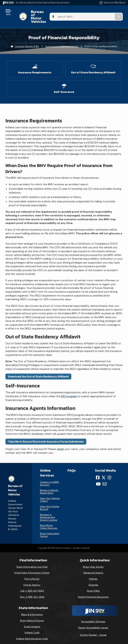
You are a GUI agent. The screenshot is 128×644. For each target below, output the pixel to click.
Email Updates (32, 617)
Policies (93, 570)
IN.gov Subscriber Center (50, 526)
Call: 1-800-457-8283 (32, 582)
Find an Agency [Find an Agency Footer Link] (32, 576)
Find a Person (32, 570)
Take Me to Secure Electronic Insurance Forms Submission (46, 432)
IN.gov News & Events (32, 611)
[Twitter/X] (104, 468)
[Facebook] (98, 468)
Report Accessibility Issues (93, 618)
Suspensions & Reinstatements (62, 37)
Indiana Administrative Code (32, 629)
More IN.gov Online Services (49, 518)
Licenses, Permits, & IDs (27, 37)
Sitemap (93, 576)
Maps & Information (32, 605)
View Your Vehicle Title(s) (50, 491)
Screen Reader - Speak (93, 626)
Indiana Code (32, 623)
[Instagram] (109, 468)
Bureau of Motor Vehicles (50, 12)
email (60, 440)
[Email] (105, 475)
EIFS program (69, 387)
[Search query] (108, 12)
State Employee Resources (93, 588)
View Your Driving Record (49, 499)
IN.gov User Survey (93, 558)
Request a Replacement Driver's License (49, 508)
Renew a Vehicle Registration (49, 482)
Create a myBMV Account (49, 474)
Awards (32, 636)
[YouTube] (98, 475)
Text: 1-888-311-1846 (32, 588)
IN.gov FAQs (93, 582)
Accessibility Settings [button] (93, 613)
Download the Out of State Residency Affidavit (38, 367)
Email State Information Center (32, 564)
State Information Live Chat (32, 558)
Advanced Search (93, 564)
